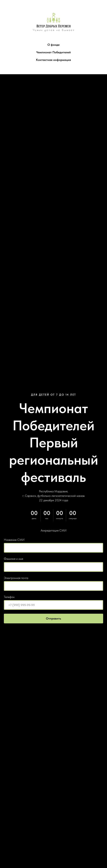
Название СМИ (14, 540)
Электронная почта (16, 578)
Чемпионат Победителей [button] (53, 52)
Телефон (9, 597)
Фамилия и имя (13, 559)
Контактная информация (53, 60)
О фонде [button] (53, 45)
